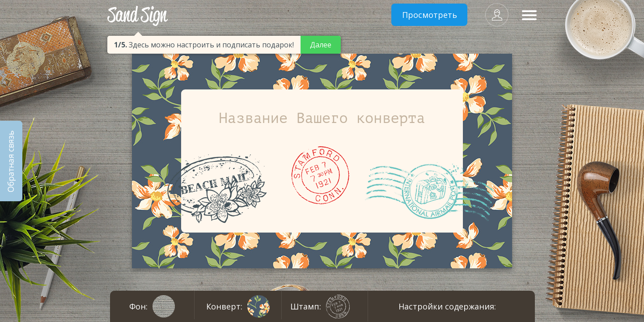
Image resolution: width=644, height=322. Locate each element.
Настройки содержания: (447, 306)
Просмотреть (430, 15)
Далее (321, 45)
